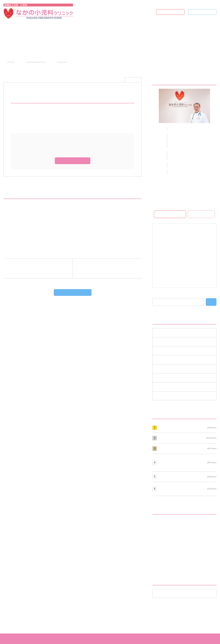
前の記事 (40, 269)
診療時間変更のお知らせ (188, 427)
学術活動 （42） (166, 368)
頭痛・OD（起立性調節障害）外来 (179, 562)
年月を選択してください (170, 593)
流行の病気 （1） (167, 377)
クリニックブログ (34, 61)
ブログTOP (204, 12)
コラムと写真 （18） (169, 341)
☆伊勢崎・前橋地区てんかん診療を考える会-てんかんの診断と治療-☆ (53, 240)
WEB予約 (203, 214)
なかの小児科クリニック (111, 639)
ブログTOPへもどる (75, 292)
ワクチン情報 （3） (168, 360)
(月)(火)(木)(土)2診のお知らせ (188, 448)
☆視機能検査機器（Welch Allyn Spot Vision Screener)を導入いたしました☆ (188, 463)
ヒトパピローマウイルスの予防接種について (188, 489)
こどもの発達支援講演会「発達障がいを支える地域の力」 (186, 551)
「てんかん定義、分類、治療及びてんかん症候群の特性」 (45, 232)
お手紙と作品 (166, 531)
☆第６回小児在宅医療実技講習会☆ (30, 224)
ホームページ (172, 12)
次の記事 (105, 269)
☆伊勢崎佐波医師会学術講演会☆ (29, 208)
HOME (10, 61)
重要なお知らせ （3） (170, 396)
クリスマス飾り (167, 540)
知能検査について (188, 477)
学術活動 (60, 61)
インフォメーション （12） (173, 332)
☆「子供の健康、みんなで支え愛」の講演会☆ (37, 216)
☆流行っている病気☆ (188, 438)
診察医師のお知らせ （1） (172, 387)
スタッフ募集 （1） (168, 350)
